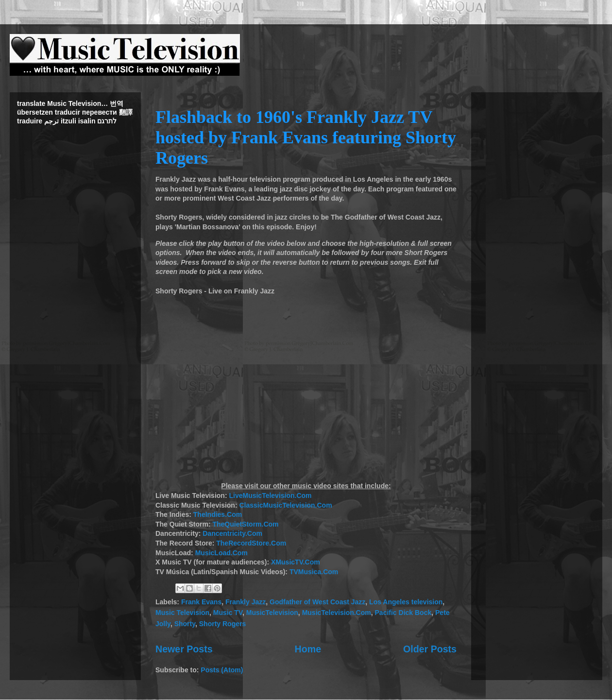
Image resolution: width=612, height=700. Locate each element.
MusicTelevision (272, 613)
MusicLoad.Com (221, 553)
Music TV (228, 613)
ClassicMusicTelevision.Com (285, 505)
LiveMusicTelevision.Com (270, 495)
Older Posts (430, 649)
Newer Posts (184, 649)
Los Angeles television (406, 602)
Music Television (182, 613)
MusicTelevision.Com (337, 613)
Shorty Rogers (222, 624)
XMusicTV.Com (296, 562)
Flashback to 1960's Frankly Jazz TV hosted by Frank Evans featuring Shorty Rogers (306, 137)
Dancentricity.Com (232, 533)
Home (308, 649)
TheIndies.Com (218, 514)
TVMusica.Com (314, 572)
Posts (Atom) (222, 670)
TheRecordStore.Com (251, 543)
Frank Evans (201, 602)
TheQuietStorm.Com (245, 524)
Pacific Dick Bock (403, 613)
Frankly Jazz (246, 602)
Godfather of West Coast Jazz (317, 602)
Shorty (185, 624)
